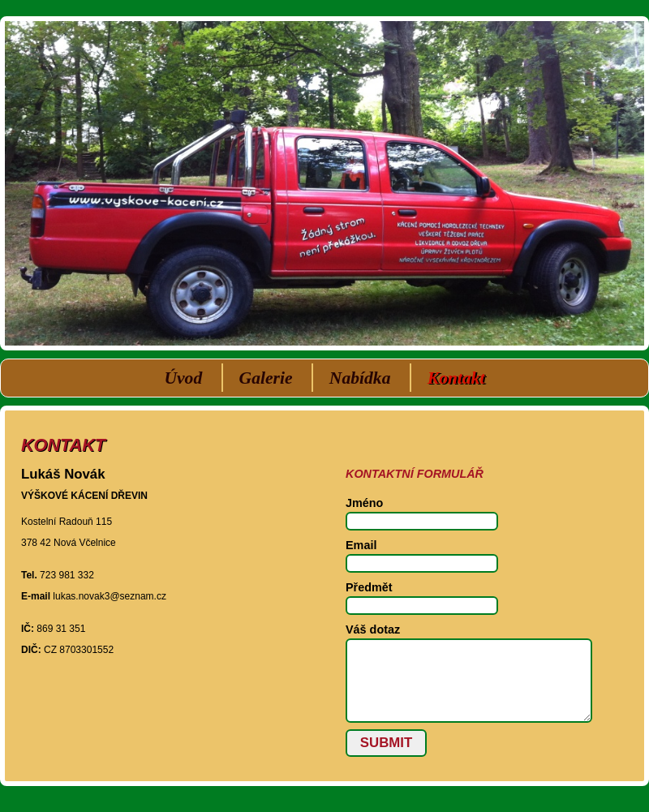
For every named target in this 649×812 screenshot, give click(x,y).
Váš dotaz (373, 629)
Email (361, 545)
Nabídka (360, 378)
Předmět (369, 587)
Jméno (364, 503)
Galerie (266, 378)
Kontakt (456, 378)
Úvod (183, 378)
